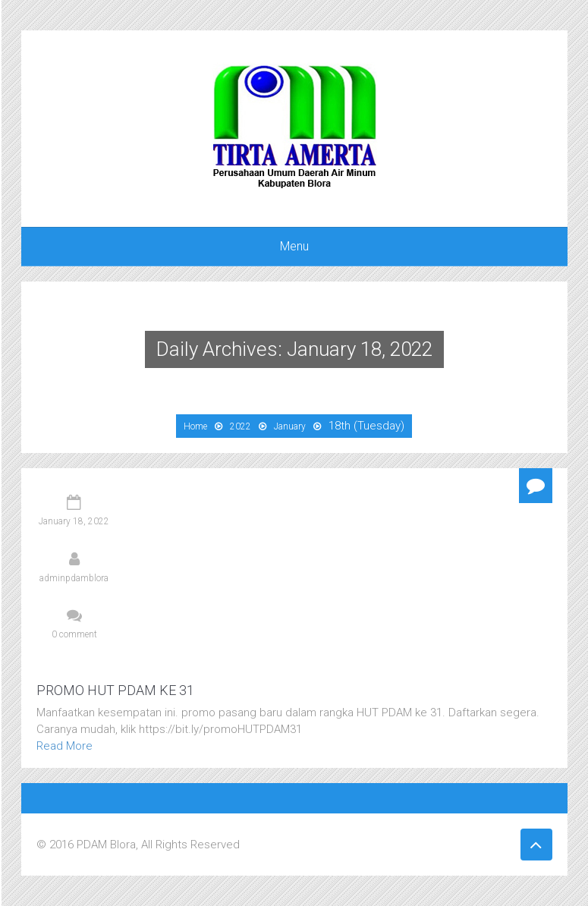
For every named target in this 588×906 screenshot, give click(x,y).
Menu (294, 246)
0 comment (74, 634)
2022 (241, 426)
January (290, 426)
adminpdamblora (74, 578)
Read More (64, 746)
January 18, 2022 (74, 521)
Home (195, 426)
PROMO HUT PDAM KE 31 (115, 690)
